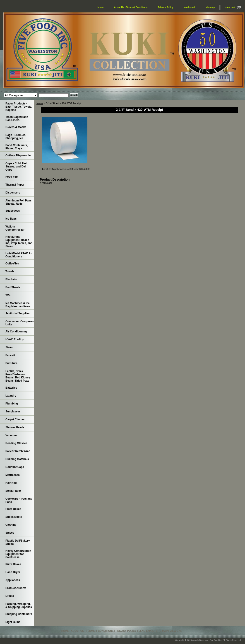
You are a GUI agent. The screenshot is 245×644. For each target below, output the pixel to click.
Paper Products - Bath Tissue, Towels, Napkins (19, 107)
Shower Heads (15, 427)
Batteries (11, 388)
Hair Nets (11, 483)
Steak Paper (13, 491)
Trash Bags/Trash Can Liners (17, 119)
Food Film (12, 177)
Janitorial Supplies (18, 313)
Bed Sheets (13, 287)
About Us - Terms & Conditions (131, 7)
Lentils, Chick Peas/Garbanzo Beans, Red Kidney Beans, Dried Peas (18, 376)
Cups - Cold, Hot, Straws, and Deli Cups (16, 167)
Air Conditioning (16, 332)
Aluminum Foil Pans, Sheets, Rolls (19, 202)
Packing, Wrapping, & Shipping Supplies (19, 605)
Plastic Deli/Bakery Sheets (18, 542)
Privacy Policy (166, 7)
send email (190, 7)
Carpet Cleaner (15, 419)
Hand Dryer (13, 572)
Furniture (11, 363)
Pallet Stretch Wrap (18, 451)
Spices (10, 533)
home (101, 7)
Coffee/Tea (12, 264)
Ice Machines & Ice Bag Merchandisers (18, 305)
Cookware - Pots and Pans (19, 500)
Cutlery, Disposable (18, 155)
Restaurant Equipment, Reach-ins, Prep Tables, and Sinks (19, 242)
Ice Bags (11, 219)
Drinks (10, 596)
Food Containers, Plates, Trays (17, 147)
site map (210, 7)
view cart (230, 7)
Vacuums (11, 435)
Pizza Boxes (13, 509)
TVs (8, 295)
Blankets (11, 279)
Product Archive (16, 588)
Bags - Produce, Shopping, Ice (16, 137)
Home (40, 103)
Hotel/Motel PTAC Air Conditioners (19, 255)
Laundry (11, 396)
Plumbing (12, 404)
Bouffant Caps (15, 467)
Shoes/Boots (14, 517)
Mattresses (13, 475)
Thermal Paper (15, 185)
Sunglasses (13, 412)
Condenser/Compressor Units (20, 323)
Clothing (11, 525)
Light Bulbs (13, 622)
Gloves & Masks (16, 127)
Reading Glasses (16, 443)
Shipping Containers (19, 614)
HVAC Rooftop (15, 339)
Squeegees (13, 211)
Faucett (10, 355)
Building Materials (17, 459)
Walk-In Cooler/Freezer (15, 228)
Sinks (9, 347)
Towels (10, 271)
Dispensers (13, 193)
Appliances (13, 580)
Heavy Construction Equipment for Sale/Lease (18, 554)
